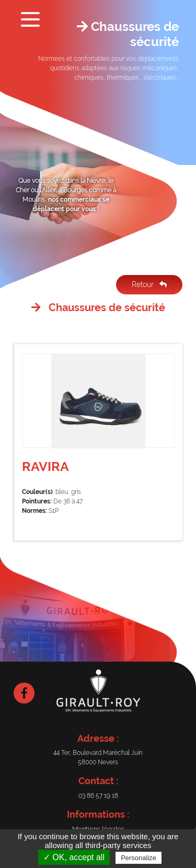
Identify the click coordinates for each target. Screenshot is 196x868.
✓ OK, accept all (74, 857)
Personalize (139, 858)
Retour (149, 284)
